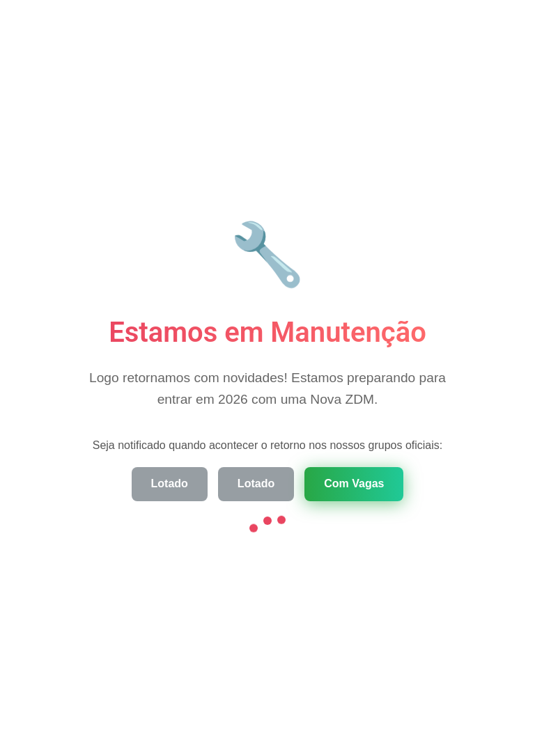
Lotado (170, 483)
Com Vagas (354, 483)
